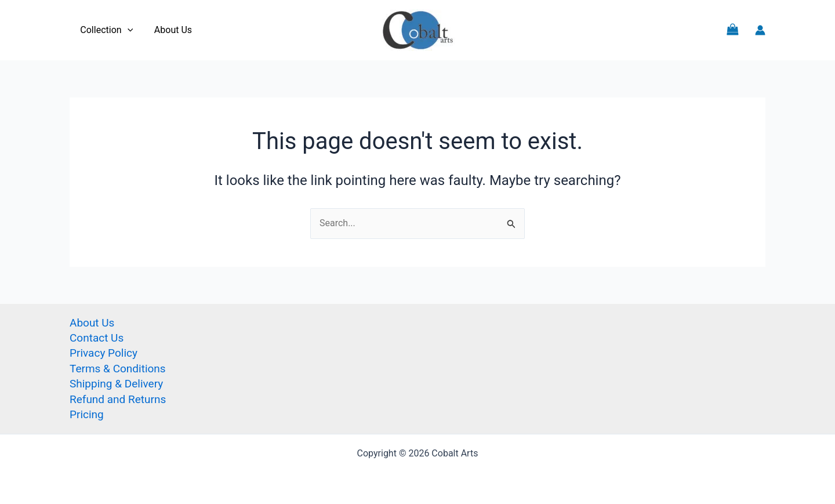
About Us (169, 30)
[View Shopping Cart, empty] (732, 30)
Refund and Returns (118, 399)
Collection (105, 30)
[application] (126, 30)
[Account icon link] (760, 30)
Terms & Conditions (118, 369)
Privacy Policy (104, 353)
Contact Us (97, 338)
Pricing (87, 414)
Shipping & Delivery (116, 384)
